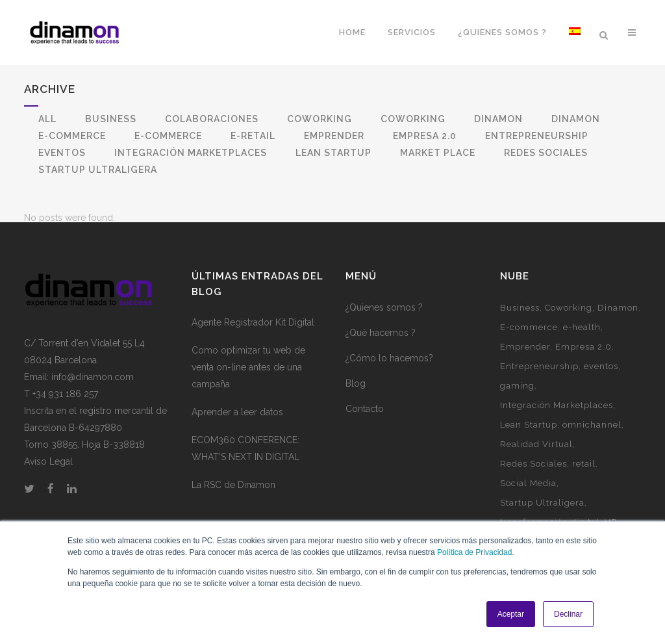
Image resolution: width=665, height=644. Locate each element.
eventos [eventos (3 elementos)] (601, 383)
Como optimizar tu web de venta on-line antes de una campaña (248, 384)
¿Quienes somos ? (384, 324)
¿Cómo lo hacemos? (389, 375)
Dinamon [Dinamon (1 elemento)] (618, 325)
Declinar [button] (568, 614)
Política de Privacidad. (476, 552)
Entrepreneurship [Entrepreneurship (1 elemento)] (539, 383)
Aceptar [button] (511, 614)
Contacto (365, 426)
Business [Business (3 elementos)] (520, 325)
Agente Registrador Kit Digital (253, 339)
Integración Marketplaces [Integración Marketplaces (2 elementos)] (557, 422)
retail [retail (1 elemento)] (584, 481)
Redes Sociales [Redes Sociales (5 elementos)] (533, 481)
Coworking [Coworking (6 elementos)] (569, 325)
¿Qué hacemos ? (381, 350)
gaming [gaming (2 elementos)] (517, 403)
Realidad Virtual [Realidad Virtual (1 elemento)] (536, 461)
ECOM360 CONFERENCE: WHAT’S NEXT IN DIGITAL (245, 465)
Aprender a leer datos (237, 429)
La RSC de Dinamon (233, 502)
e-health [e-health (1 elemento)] (582, 344)
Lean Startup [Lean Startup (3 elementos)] (529, 442)
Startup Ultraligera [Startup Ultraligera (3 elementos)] (542, 520)
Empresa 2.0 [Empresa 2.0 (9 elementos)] (583, 364)
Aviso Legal (48, 478)
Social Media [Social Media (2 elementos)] (528, 500)
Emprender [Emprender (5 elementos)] (525, 364)
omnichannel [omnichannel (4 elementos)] (592, 442)
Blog (356, 400)
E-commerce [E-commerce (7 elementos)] (529, 344)
